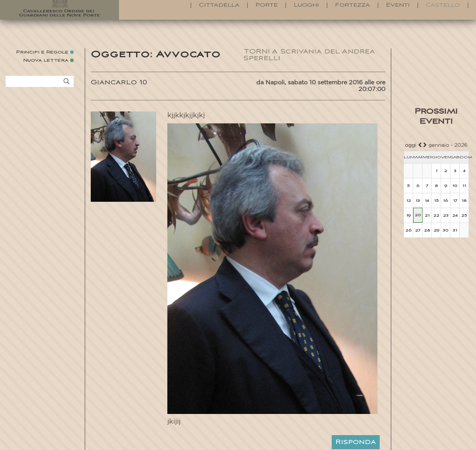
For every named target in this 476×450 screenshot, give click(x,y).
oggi (411, 145)
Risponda (356, 442)
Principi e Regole (42, 52)
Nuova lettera (46, 60)
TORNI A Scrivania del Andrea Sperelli (309, 55)
